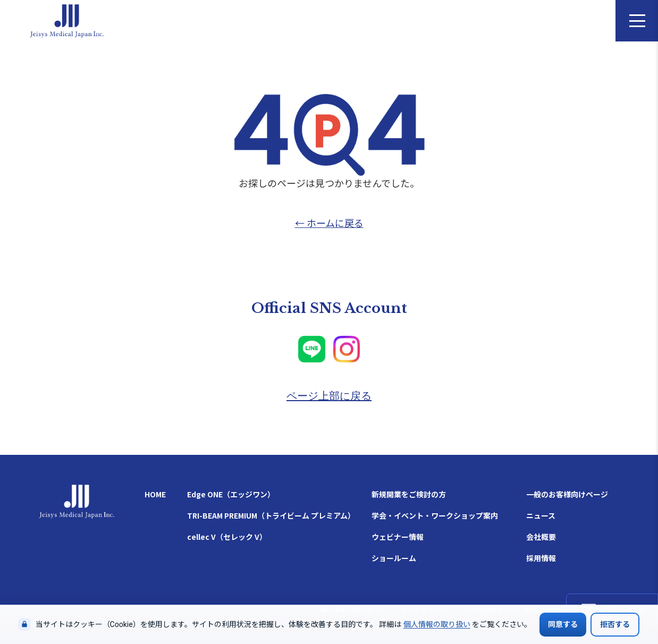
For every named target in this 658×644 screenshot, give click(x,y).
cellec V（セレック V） (227, 537)
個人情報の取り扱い (437, 624)
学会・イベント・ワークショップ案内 (435, 515)
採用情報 (541, 558)
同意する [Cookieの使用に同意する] (563, 624)
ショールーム (394, 558)
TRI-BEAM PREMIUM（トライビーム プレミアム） (271, 515)
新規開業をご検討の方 (409, 494)
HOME (155, 494)
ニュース (541, 515)
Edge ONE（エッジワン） (231, 494)
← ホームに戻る (329, 223)
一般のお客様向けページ (567, 494)
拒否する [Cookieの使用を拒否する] (615, 624)
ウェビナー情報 (398, 537)
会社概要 (541, 537)
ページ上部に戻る (329, 396)
